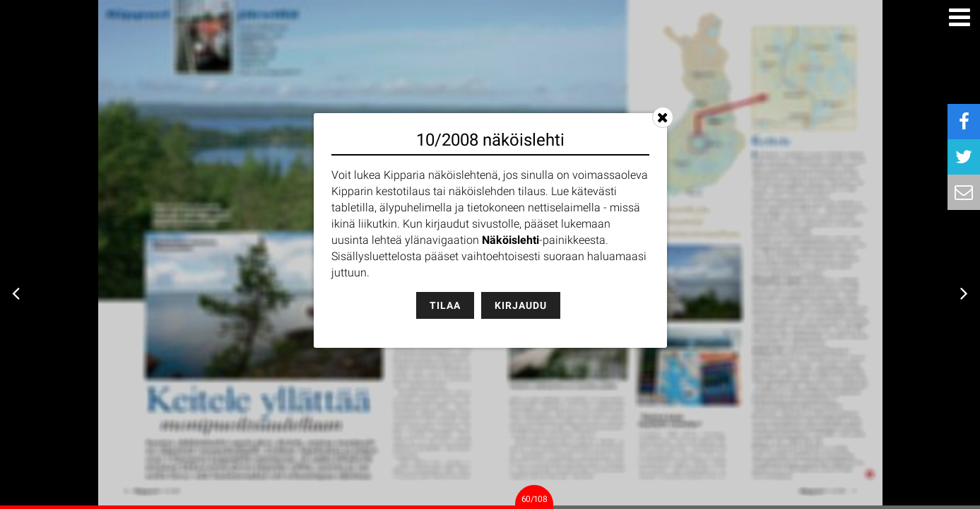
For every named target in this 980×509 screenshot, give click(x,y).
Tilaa (445, 305)
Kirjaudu (521, 305)
